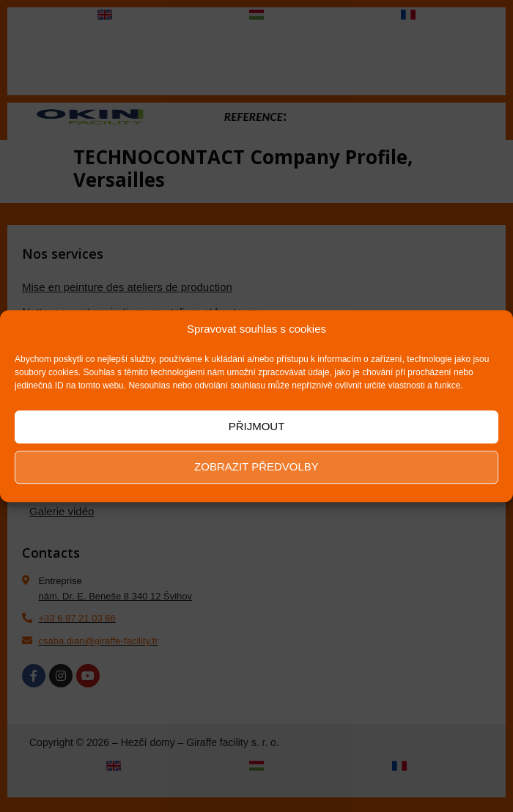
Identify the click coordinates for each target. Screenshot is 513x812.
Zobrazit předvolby (256, 466)
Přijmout (257, 426)
